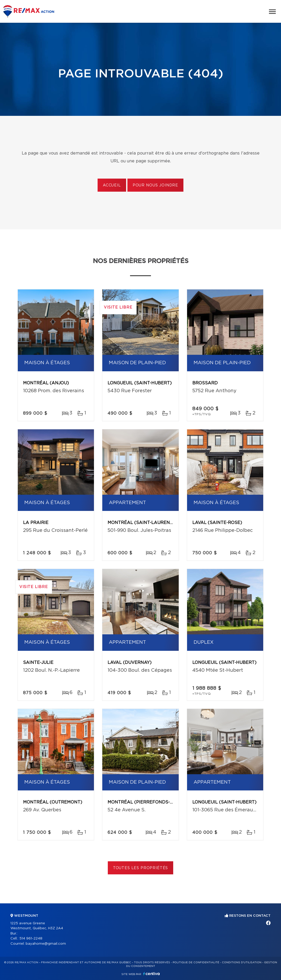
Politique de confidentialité (196, 962)
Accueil (112, 185)
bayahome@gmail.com (46, 944)
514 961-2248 (31, 939)
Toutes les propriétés (141, 868)
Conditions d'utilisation (242, 962)
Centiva (151, 974)
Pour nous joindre (155, 185)
